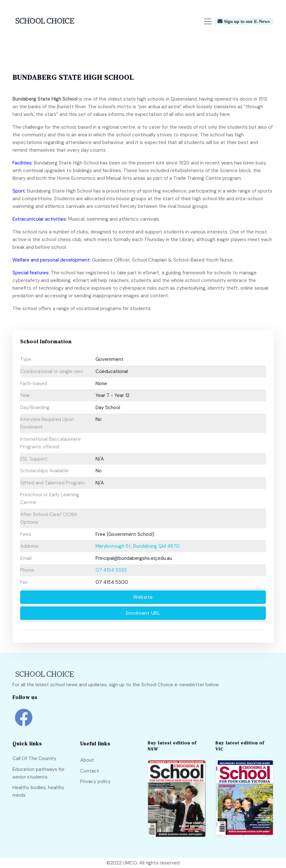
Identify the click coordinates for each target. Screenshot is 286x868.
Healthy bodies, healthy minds (38, 792)
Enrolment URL (143, 613)
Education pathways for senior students (39, 773)
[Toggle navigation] (208, 21)
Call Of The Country (34, 758)
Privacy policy (95, 781)
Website (143, 597)
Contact (90, 771)
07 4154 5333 (111, 570)
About (87, 760)
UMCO (130, 863)
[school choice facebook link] (24, 722)
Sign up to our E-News (246, 22)
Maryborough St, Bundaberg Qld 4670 (138, 546)
